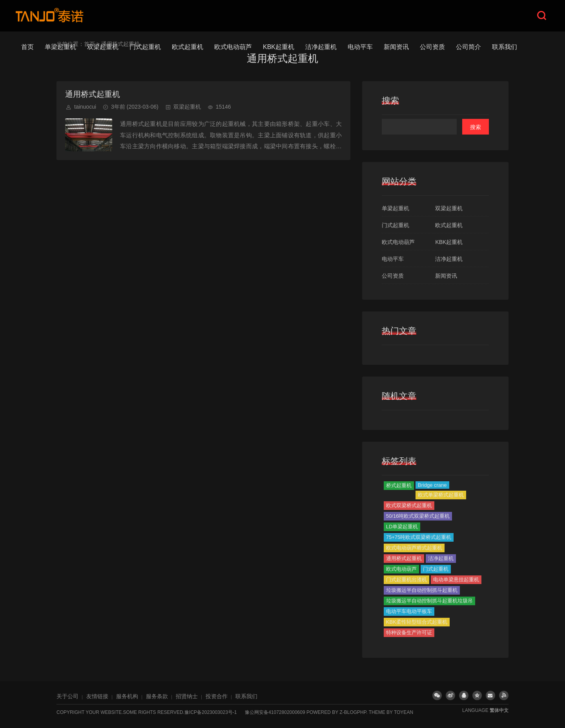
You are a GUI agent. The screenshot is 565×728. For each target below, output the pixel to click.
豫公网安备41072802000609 (275, 712)
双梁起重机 (103, 47)
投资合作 (217, 696)
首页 (27, 47)
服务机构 (127, 696)
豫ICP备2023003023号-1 (211, 712)
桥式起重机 (399, 485)
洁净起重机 (321, 47)
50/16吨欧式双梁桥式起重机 (418, 516)
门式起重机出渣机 (406, 580)
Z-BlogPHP (353, 712)
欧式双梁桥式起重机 (409, 505)
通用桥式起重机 (93, 94)
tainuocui (85, 107)
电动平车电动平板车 (409, 611)
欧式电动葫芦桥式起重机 (414, 548)
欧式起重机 (188, 47)
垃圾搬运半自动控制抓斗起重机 (422, 590)
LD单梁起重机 (402, 527)
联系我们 (505, 47)
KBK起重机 (279, 47)
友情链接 (97, 696)
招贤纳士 (187, 696)
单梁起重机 (60, 47)
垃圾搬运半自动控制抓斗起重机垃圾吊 (429, 601)
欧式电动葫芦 (233, 47)
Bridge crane (432, 485)
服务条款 (157, 696)
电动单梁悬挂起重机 (456, 580)
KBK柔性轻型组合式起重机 (417, 622)
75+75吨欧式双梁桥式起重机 (419, 537)
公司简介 (468, 47)
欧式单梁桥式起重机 (441, 495)
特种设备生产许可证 (409, 632)
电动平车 (360, 47)
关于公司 (67, 696)
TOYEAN (404, 712)
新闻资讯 (396, 47)
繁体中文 (499, 710)
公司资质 (432, 47)
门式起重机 (145, 47)
